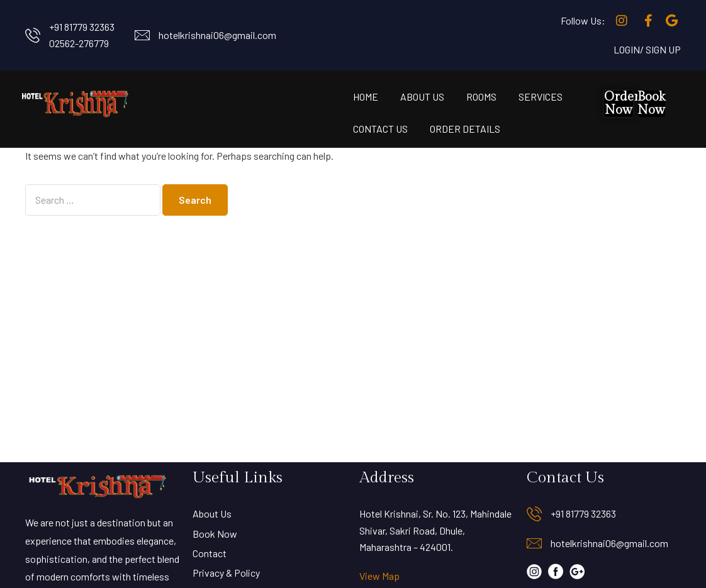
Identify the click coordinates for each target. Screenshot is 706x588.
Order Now (622, 103)
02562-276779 (79, 43)
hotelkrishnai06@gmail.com (217, 35)
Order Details (465, 129)
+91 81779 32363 (82, 27)
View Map (379, 576)
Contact (210, 553)
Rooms (481, 97)
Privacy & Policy (226, 573)
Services (541, 97)
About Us (422, 97)
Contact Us (380, 129)
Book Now (651, 103)
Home (366, 97)
